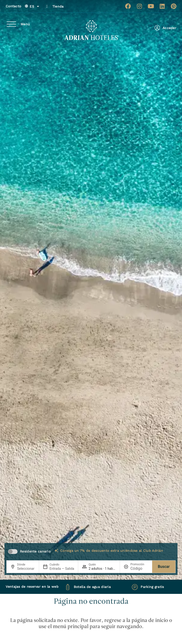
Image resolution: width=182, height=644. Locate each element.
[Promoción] (139, 568)
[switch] (13, 552)
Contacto (13, 6)
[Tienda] (47, 6)
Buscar (164, 567)
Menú (25, 24)
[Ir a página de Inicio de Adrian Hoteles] (91, 30)
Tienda (58, 6)
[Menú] (11, 24)
